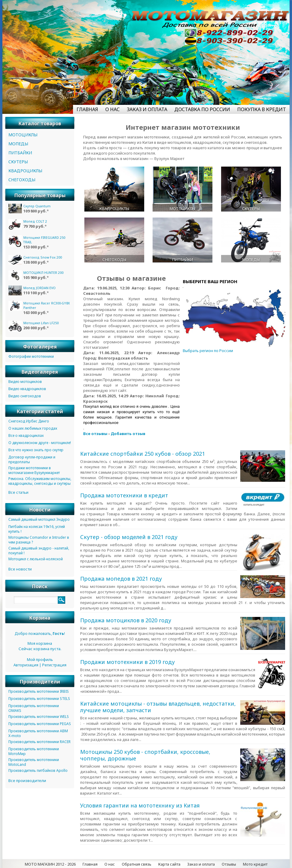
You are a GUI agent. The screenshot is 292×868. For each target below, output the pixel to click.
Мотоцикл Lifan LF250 (41, 323)
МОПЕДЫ (18, 144)
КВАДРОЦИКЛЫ (25, 171)
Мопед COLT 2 (35, 221)
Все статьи (18, 492)
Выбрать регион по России (208, 351)
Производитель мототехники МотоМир (34, 751)
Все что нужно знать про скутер (36, 450)
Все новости (20, 569)
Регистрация (54, 665)
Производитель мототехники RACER (39, 742)
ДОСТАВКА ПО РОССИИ (202, 109)
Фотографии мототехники (31, 356)
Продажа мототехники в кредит (124, 495)
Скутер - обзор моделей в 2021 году (129, 537)
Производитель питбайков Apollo (38, 770)
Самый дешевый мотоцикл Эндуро (39, 519)
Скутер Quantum (37, 206)
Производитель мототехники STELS (39, 699)
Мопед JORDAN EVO (39, 288)
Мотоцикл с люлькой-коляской (36, 559)
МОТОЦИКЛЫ (23, 135)
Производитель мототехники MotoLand (34, 762)
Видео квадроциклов (27, 389)
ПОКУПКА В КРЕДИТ (262, 109)
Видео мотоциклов (25, 382)
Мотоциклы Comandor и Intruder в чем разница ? (39, 540)
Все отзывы (95, 434)
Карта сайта (169, 864)
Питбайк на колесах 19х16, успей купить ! (37, 529)
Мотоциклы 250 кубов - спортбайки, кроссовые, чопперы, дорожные (145, 755)
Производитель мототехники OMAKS (34, 708)
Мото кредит (255, 864)
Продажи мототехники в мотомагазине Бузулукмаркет (34, 470)
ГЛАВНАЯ (87, 109)
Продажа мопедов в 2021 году (121, 579)
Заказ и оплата (201, 864)
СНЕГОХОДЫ (22, 180)
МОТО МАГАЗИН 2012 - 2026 (50, 864)
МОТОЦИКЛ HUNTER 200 (43, 273)
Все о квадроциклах (26, 435)
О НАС (112, 109)
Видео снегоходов (25, 396)
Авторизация (26, 665)
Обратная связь (137, 864)
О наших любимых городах (33, 428)
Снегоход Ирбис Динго (29, 421)
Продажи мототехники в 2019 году (127, 662)
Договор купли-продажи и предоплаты (32, 459)
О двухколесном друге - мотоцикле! (40, 443)
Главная (90, 864)
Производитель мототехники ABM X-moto (38, 733)
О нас (110, 864)
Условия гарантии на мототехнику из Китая (140, 805)
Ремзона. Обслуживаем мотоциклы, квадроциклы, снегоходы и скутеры (40, 481)
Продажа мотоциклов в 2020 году (126, 620)
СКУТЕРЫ (18, 162)
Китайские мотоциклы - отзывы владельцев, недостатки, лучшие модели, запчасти (158, 707)
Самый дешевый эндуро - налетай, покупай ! (39, 551)
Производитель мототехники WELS (39, 717)
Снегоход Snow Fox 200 (43, 257)
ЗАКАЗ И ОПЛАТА (147, 109)
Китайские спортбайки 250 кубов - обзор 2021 (143, 454)
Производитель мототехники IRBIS (39, 691)
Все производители (27, 781)
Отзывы (229, 864)
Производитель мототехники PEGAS (40, 724)
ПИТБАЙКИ (20, 153)
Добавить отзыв (128, 434)
